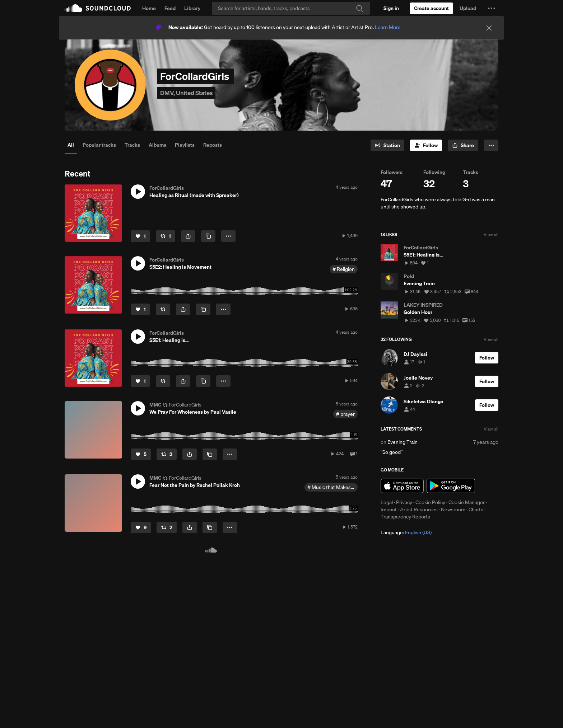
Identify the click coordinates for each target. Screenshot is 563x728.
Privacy (404, 502)
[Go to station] (387, 145)
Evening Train (403, 442)
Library (192, 8)
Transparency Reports (405, 517)
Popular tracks (99, 145)
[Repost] (166, 236)
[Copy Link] (208, 236)
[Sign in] (391, 8)
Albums (157, 145)
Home (149, 8)
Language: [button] (406, 532)
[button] (492, 8)
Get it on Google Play (451, 486)
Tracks (132, 145)
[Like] (140, 236)
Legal (387, 502)
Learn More (388, 27)
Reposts (213, 145)
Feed (170, 8)
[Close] (489, 28)
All (71, 145)
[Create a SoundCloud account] (431, 8)
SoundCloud (98, 8)
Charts (476, 509)
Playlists (185, 145)
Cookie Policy (430, 502)
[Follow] (426, 145)
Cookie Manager (467, 502)
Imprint (389, 509)
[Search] (291, 8)
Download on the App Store (402, 486)
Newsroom (453, 509)
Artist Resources (419, 509)
